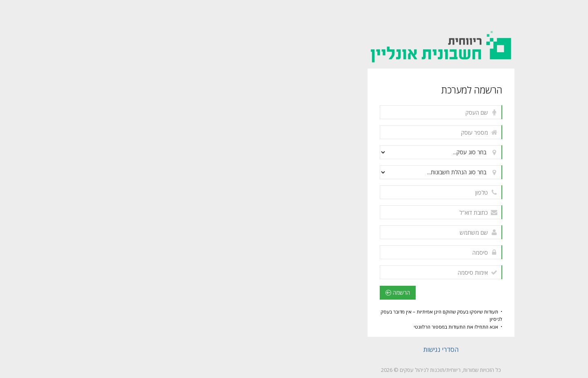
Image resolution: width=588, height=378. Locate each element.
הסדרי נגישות (294, 349)
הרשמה (251, 292)
